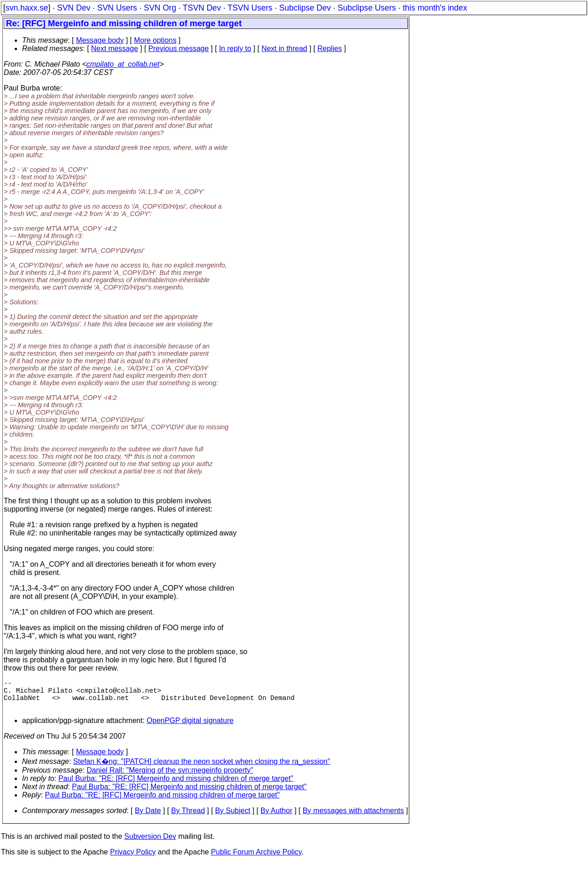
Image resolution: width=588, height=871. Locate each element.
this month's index (435, 8)
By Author (276, 818)
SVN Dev (73, 8)
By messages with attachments (353, 818)
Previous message (179, 48)
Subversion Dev (150, 844)
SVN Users (117, 8)
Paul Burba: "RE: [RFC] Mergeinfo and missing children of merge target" (176, 786)
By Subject (232, 818)
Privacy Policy (133, 859)
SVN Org (160, 8)
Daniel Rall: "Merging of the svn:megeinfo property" (170, 777)
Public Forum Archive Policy (256, 859)
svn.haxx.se (27, 8)
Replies (330, 48)
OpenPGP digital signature (190, 728)
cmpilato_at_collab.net (123, 64)
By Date (148, 818)
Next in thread (284, 48)
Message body (100, 40)
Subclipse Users (367, 8)
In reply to (235, 48)
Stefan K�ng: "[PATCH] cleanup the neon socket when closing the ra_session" (202, 769)
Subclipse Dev (305, 8)
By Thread (188, 818)
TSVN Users (250, 8)
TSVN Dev (202, 8)
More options (155, 40)
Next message (114, 48)
